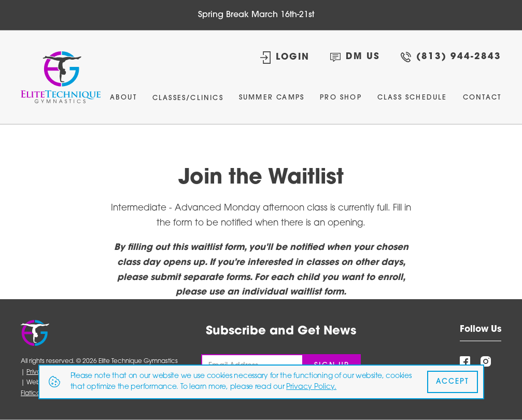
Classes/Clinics (188, 98)
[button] (188, 101)
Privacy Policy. (311, 387)
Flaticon (32, 394)
